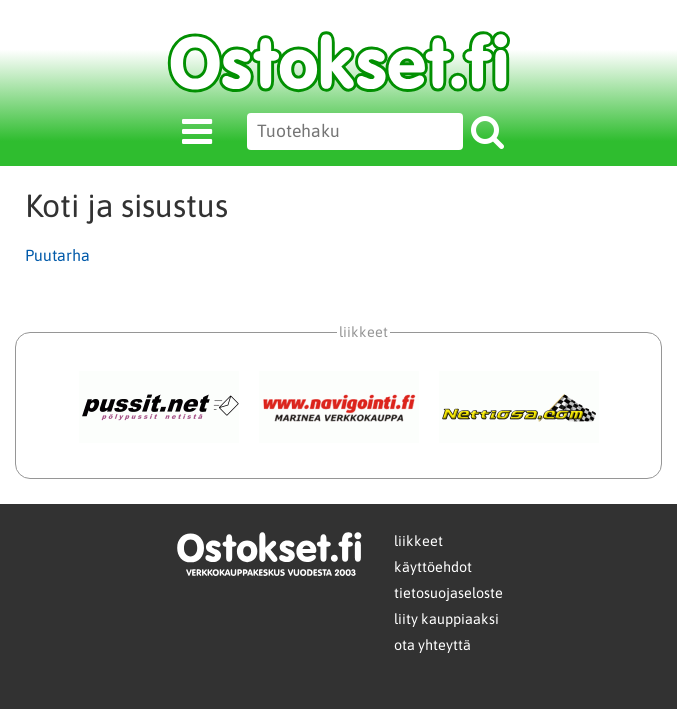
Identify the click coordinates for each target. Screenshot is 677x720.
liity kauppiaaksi (446, 619)
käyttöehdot (433, 567)
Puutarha (57, 255)
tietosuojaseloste (448, 593)
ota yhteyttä (432, 645)
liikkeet (418, 541)
